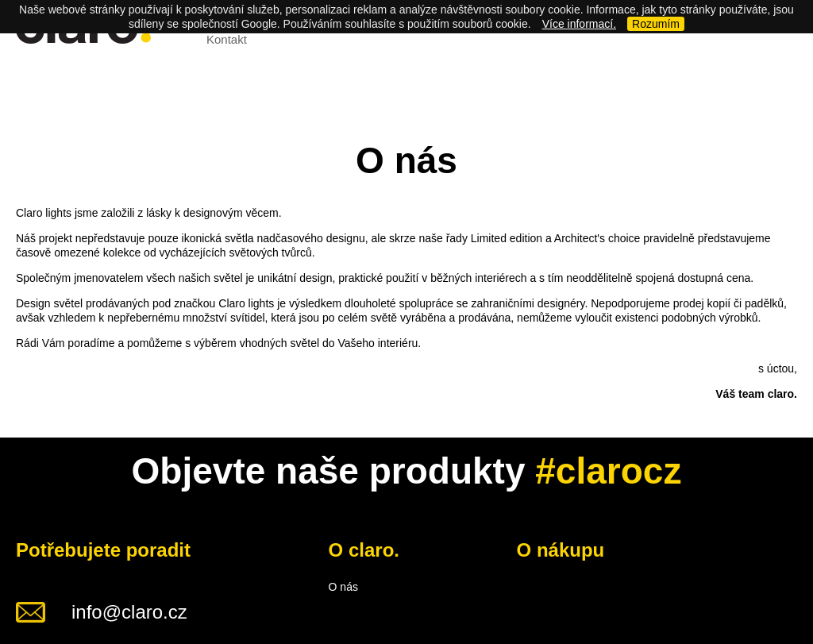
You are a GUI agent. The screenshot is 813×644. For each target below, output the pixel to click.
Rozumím (656, 24)
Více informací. (579, 24)
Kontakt (227, 39)
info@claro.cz (129, 612)
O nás (343, 587)
